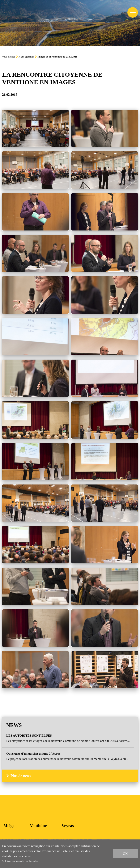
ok (125, 854)
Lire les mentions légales (22, 861)
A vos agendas (26, 57)
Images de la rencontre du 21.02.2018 (57, 57)
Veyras (68, 826)
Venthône (38, 826)
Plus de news (21, 776)
